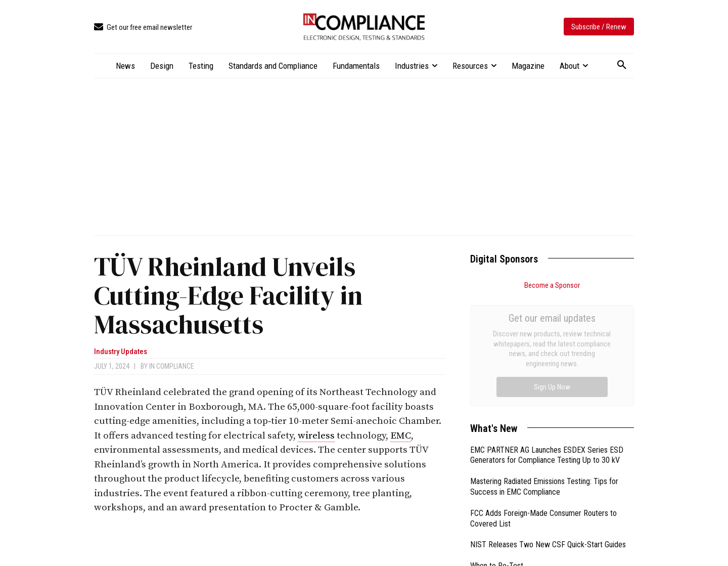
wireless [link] (316, 436)
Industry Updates (121, 352)
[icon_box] (143, 28)
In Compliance (172, 366)
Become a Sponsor (552, 285)
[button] (622, 65)
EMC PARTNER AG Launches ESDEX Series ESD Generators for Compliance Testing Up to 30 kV (547, 341)
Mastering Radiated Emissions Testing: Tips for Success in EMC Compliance (544, 373)
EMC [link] (401, 436)
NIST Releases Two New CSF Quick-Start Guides (548, 431)
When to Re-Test (497, 452)
